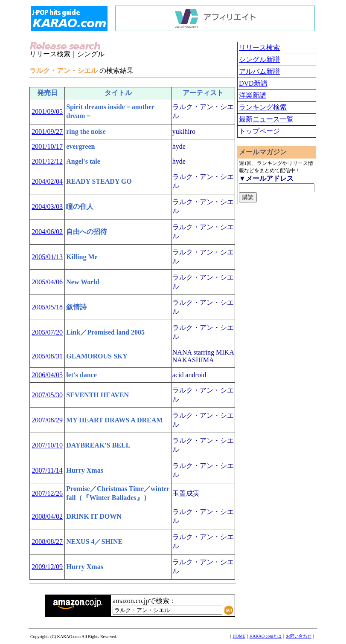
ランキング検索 (263, 107)
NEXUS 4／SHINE (94, 541)
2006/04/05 (47, 375)
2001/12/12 (47, 161)
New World (83, 282)
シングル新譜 (259, 59)
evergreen (80, 146)
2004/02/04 (47, 181)
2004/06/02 (47, 232)
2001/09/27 (47, 131)
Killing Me (82, 257)
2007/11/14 (47, 470)
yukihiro (184, 131)
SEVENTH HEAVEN (97, 395)
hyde (179, 146)
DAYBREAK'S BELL (98, 445)
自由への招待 (87, 232)
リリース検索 (259, 48)
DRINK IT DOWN (94, 516)
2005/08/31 (47, 356)
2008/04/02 (47, 516)
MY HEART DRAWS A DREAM (114, 420)
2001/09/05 (47, 111)
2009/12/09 (47, 567)
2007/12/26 (47, 493)
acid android (189, 375)
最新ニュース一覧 (266, 119)
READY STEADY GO (99, 181)
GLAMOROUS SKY (97, 356)
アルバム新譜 (259, 71)
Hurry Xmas (85, 470)
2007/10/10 (47, 445)
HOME (239, 636)
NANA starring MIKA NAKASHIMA (203, 356)
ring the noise (86, 131)
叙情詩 (76, 307)
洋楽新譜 (253, 95)
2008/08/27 (47, 541)
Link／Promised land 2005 (105, 332)
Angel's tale (83, 161)
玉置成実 (186, 493)
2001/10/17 (47, 146)
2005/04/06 (47, 282)
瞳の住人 (80, 206)
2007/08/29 (47, 420)
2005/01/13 (47, 257)
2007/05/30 (47, 395)
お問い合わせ (299, 636)
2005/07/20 (47, 332)
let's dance (81, 375)
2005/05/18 (47, 307)
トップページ (259, 131)
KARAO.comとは (266, 636)
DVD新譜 (253, 83)
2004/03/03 (47, 206)
